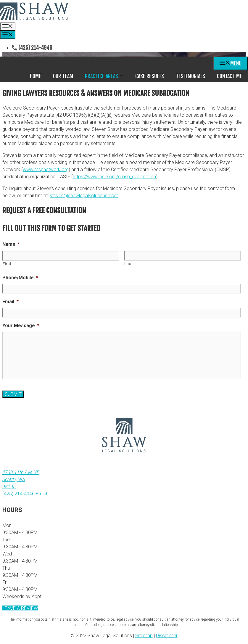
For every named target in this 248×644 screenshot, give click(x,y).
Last (129, 264)
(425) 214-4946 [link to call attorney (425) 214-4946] (18, 494)
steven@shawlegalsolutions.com (84, 196)
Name (11, 244)
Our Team (63, 76)
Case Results (150, 76)
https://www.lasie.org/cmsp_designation (114, 177)
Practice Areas (107, 76)
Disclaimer (167, 636)
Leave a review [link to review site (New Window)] (20, 608)
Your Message (21, 326)
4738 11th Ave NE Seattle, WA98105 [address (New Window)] (21, 480)
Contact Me (230, 76)
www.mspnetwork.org (46, 170)
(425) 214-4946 (32, 48)
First (7, 264)
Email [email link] (41, 494)
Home (36, 76)
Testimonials (190, 76)
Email (11, 302)
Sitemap (144, 636)
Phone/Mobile (20, 278)
